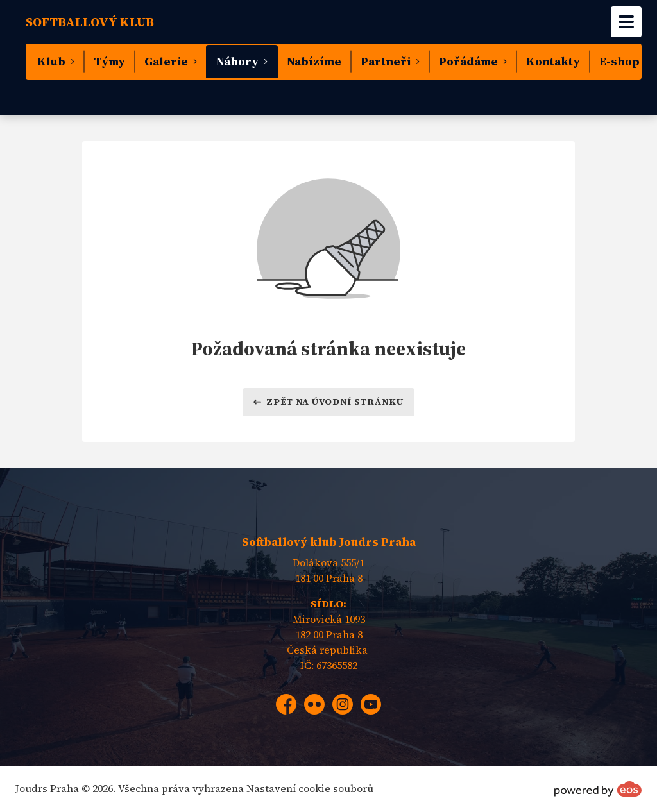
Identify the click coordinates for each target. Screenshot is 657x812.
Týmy (109, 62)
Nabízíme (314, 62)
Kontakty (553, 62)
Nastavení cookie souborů (310, 789)
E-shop (619, 62)
